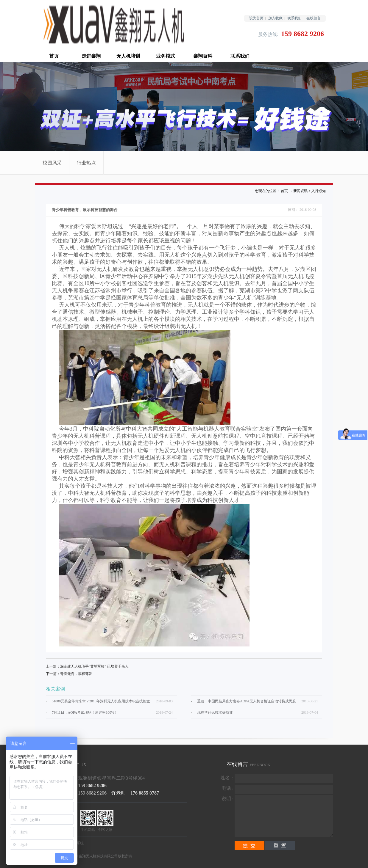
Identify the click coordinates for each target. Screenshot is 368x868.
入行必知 (319, 191)
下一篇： (69, 674)
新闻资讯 (300, 191)
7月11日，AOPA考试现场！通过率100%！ (85, 712)
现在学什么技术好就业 (215, 712)
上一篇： (87, 666)
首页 (54, 56)
